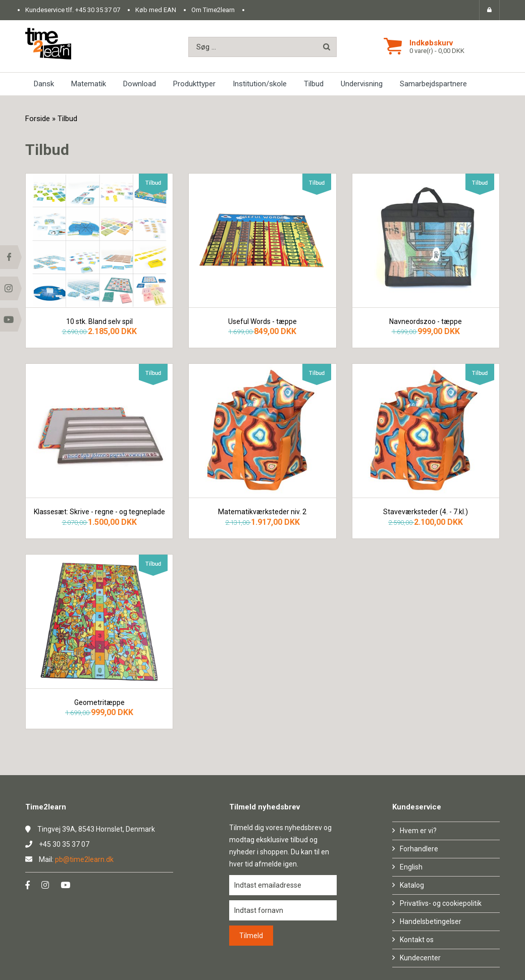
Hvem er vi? (418, 831)
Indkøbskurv (431, 43)
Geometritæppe (99, 703)
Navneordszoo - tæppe (426, 322)
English (411, 867)
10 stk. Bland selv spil (99, 322)
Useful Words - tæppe (262, 322)
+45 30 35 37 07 (98, 10)
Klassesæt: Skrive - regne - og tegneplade (99, 512)
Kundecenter (420, 958)
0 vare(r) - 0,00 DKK (437, 51)
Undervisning (362, 84)
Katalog (412, 885)
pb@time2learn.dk (84, 859)
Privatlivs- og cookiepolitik (441, 903)
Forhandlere (419, 849)
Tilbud (314, 84)
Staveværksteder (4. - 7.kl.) (426, 512)
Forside (38, 119)
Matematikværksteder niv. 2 (262, 512)
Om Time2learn (213, 10)
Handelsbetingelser (431, 921)
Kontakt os (417, 940)
